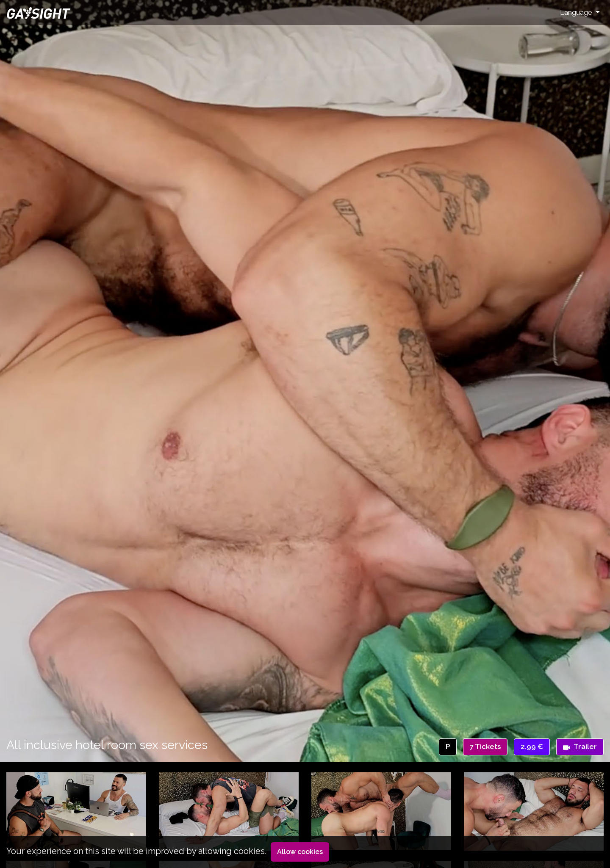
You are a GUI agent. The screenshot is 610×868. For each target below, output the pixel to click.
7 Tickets (485, 746)
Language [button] (577, 12)
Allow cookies (300, 852)
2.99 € (532, 746)
